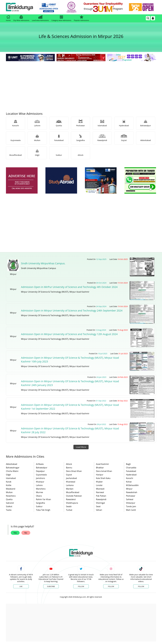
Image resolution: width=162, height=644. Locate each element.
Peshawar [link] (131, 496)
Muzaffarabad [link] (73, 492)
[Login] (153, 18)
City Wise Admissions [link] (21, 18)
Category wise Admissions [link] (61, 18)
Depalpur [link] (40, 471)
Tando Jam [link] (131, 506)
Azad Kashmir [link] (103, 464)
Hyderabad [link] (131, 475)
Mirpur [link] (129, 489)
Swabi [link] (69, 506)
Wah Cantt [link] (131, 510)
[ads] (22, 181)
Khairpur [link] (40, 482)
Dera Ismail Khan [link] (104, 471)
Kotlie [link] (9, 485)
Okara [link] (39, 496)
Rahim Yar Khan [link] (43, 499)
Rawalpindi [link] (101, 499)
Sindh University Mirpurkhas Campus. (43, 263)
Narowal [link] (100, 492)
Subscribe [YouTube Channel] (51, 586)
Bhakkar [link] (100, 468)
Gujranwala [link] (41, 475)
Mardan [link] (70, 489)
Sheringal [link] (100, 503)
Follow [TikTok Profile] (141, 586)
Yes (15, 533)
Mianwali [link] (100, 489)
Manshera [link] (41, 489)
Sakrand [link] (10, 503)
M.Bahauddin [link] (132, 485)
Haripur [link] (100, 475)
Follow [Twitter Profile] (81, 586)
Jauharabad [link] (71, 478)
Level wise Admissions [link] (40, 18)
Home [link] (8, 18)
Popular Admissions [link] (82, 18)
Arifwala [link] (40, 464)
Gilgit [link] (8, 475)
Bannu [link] (69, 468)
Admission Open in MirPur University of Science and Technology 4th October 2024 (69, 287)
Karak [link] (9, 482)
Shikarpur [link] (131, 503)
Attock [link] (69, 464)
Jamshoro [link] (40, 478)
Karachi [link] (130, 478)
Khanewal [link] (71, 482)
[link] (49, 7)
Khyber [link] (99, 482)
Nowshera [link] (11, 496)
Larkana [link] (70, 485)
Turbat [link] (69, 510)
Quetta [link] (9, 499)
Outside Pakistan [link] (74, 496)
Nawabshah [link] (132, 492)
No (26, 533)
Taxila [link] (9, 510)
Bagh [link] (128, 464)
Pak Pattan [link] (101, 496)
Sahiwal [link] (130, 499)
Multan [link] (9, 492)
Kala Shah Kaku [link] (103, 478)
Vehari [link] (99, 510)
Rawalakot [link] (71, 499)
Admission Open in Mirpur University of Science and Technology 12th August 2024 (69, 334)
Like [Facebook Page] (21, 586)
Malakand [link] (11, 489)
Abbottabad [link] (12, 464)
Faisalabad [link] (131, 471)
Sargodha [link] (40, 503)
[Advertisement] (81, 81)
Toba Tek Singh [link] (43, 510)
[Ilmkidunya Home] (20, 7)
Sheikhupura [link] (72, 503)
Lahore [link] (39, 485)
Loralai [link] (99, 485)
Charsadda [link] (131, 468)
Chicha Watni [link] (12, 471)
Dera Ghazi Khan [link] (74, 471)
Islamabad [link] (11, 478)
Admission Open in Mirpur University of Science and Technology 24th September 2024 (72, 311)
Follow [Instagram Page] (111, 586)
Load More (81, 447)
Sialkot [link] (9, 506)
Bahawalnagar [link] (13, 468)
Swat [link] (98, 506)
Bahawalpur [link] (42, 468)
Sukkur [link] (39, 506)
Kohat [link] (129, 482)
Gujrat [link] (69, 475)
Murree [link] (39, 492)
